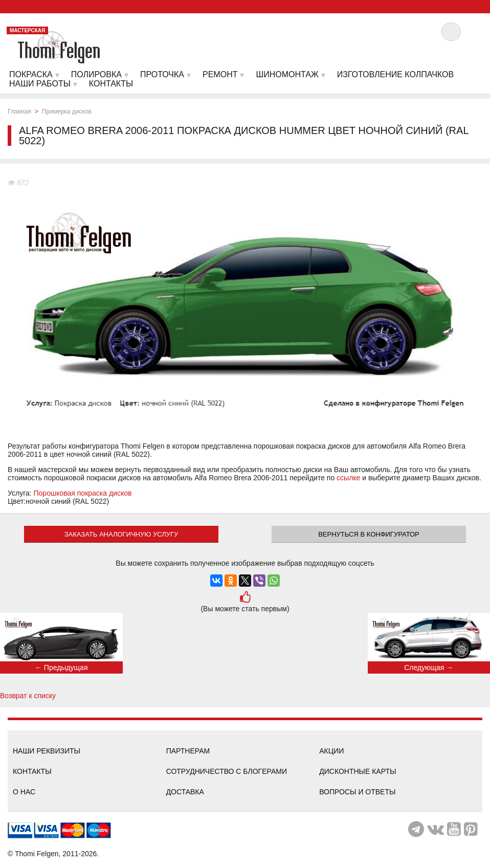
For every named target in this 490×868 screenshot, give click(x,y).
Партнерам (188, 751)
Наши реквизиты (47, 751)
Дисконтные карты (358, 771)
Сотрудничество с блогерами (227, 771)
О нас (24, 792)
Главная (19, 112)
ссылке (348, 478)
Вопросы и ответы (357, 792)
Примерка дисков (67, 112)
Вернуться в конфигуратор (369, 534)
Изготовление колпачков (395, 74)
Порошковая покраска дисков (83, 493)
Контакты (32, 771)
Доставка (185, 792)
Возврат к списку (28, 696)
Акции (331, 751)
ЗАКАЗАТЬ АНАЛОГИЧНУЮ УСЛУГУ (121, 534)
